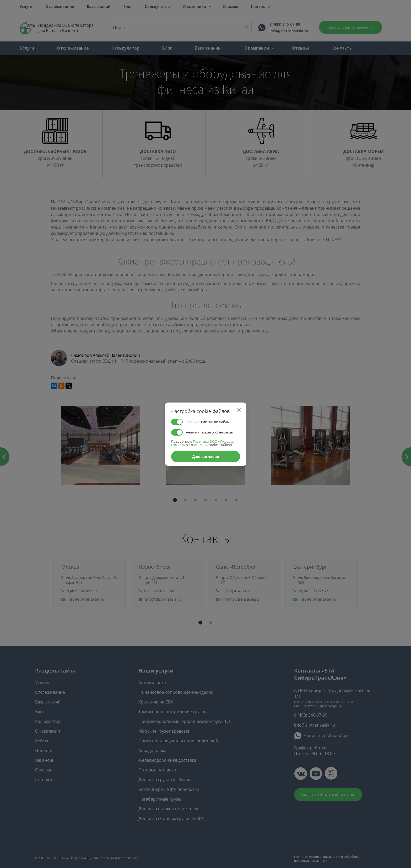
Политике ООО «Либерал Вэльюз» (203, 443)
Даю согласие (205, 456)
